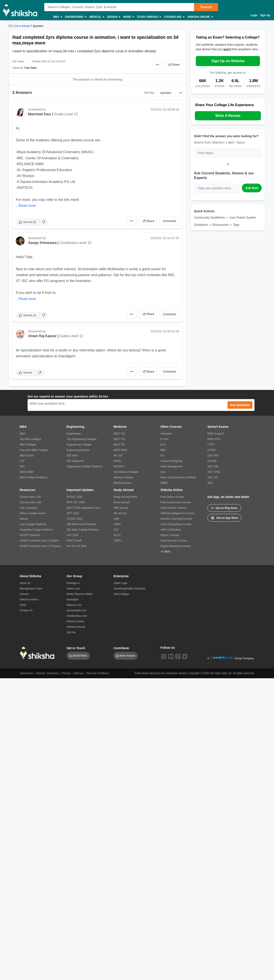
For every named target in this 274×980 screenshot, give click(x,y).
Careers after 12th (30, 497)
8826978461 (80, 656)
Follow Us (168, 648)
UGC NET (213, 456)
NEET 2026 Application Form (84, 508)
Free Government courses (176, 502)
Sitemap (78, 673)
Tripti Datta (30, 68)
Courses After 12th (31, 502)
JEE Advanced (75, 461)
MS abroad (120, 513)
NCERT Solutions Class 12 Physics (40, 546)
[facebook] (178, 656)
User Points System (243, 217)
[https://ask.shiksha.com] (23, 26)
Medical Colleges (124, 477)
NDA (210, 483)
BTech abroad (122, 502)
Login (254, 15)
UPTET (212, 450)
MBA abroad (121, 508)
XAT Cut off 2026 (77, 546)
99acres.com (74, 605)
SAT (116, 530)
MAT (22, 466)
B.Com (165, 439)
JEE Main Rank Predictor (81, 524)
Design (114, 17)
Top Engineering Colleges (82, 439)
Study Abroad (149, 17)
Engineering (76, 17)
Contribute (121, 648)
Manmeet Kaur (40, 114)
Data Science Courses (173, 508)
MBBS (164, 483)
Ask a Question (29, 508)
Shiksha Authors (29, 600)
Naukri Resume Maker (80, 594)
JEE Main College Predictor (83, 530)
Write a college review (33, 513)
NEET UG (119, 434)
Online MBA (27, 472)
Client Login (120, 583)
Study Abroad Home (125, 497)
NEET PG (119, 439)
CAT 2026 (72, 535)
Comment (170, 221)
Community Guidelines (209, 217)
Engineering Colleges (79, 445)
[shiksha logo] (38, 653)
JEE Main (72, 456)
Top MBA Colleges (30, 439)
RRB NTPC (214, 439)
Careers (24, 594)
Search (206, 7)
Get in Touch (76, 648)
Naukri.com (73, 589)
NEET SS (119, 445)
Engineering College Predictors (85, 466)
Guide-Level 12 (66, 114)
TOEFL (118, 541)
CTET (211, 445)
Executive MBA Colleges (34, 450)
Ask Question (240, 405)
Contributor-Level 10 (75, 243)
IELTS (117, 535)
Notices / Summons (47, 673)
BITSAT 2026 (74, 497)
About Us (25, 583)
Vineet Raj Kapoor (42, 336)
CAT (22, 461)
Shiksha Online (200, 17)
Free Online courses (172, 497)
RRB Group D (215, 434)
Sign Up (265, 15)
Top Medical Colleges (126, 472)
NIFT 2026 (73, 513)
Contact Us (26, 610)
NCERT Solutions (30, 535)
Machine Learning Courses (176, 519)
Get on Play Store (224, 508)
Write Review (127, 656)
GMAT (117, 524)
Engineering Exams (78, 450)
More (128, 17)
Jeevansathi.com (77, 610)
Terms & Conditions (98, 673)
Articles (24, 519)
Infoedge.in (73, 583)
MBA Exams (27, 456)
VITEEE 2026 (75, 519)
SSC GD (212, 477)
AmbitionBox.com (77, 616)
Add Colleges (121, 594)
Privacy (66, 673)
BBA (163, 450)
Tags (236, 225)
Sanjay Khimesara (42, 243)
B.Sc (163, 445)
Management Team (31, 589)
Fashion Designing (171, 461)
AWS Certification (171, 530)
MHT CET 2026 (76, 502)
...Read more (26, 206)
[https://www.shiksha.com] (11, 26)
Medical (97, 17)
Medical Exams (122, 483)
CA (162, 456)
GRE (116, 519)
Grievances (26, 673)
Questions (201, 225)
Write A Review (228, 116)
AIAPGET (119, 466)
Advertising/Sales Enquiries (130, 589)
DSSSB (212, 461)
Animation (166, 434)
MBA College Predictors (34, 477)
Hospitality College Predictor (36, 530)
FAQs (23, 605)
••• (157, 65)
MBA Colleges (28, 445)
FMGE (117, 461)
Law (163, 472)
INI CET (118, 456)
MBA (57, 17)
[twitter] (185, 656)
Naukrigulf (73, 600)
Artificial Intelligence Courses (177, 513)
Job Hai (71, 632)
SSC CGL (213, 466)
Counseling (174, 17)
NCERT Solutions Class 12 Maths (39, 541)
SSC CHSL (214, 472)
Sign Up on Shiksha (228, 61)
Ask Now (252, 188)
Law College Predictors (33, 524)
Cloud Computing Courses (176, 524)
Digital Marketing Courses (175, 546)
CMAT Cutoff (74, 541)
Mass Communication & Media (178, 477)
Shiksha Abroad (76, 627)
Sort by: (149, 93)
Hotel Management (172, 466)
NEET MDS (120, 450)
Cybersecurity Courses (174, 541)
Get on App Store (224, 517)
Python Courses (170, 535)
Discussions (220, 225)
